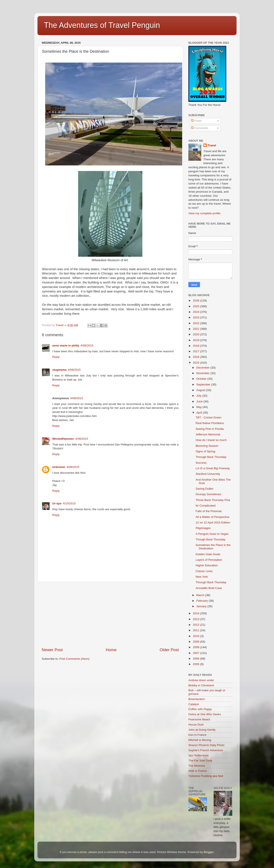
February (203, 601)
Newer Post (52, 650)
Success (201, 463)
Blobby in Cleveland (201, 685)
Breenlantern (197, 699)
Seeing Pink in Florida (210, 429)
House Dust (196, 725)
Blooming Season (207, 446)
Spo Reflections (199, 755)
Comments (200, 128)
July (199, 396)
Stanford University (208, 474)
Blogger (208, 852)
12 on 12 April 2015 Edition (213, 522)
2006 (197, 659)
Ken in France (197, 735)
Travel (212, 145)
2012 (197, 625)
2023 (197, 317)
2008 (197, 647)
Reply (56, 357)
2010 (197, 636)
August (201, 390)
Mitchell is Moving (200, 740)
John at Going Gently (202, 730)
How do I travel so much (211, 440)
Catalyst (194, 704)
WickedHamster (63, 439)
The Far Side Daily (200, 761)
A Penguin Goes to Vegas (212, 534)
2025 (197, 306)
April (200, 413)
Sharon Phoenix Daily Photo (206, 745)
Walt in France (198, 771)
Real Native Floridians (210, 423)
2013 (197, 619)
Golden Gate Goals (208, 554)
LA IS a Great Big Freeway (213, 468)
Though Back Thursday (211, 539)
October (202, 379)
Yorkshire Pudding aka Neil (206, 776)
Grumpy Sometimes (208, 494)
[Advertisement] (110, 615)
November (203, 373)
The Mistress (197, 766)
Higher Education (207, 565)
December (203, 368)
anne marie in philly (66, 346)
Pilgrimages (203, 528)
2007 (197, 653)
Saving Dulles (205, 489)
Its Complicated (206, 506)
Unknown (59, 467)
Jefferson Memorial (208, 434)
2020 (197, 334)
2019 (197, 340)
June (200, 401)
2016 (197, 357)
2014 (197, 613)
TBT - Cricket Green (209, 418)
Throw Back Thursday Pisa (213, 500)
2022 (197, 323)
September (204, 385)
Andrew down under (201, 680)
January (202, 606)
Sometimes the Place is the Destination (213, 547)
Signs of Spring (205, 451)
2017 (197, 351)
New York (202, 577)
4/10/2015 (69, 503)
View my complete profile (204, 213)
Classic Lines (204, 571)
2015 (197, 363)
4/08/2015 (87, 346)
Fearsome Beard (199, 719)
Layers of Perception (209, 560)
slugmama (59, 370)
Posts (196, 121)
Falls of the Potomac (209, 511)
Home (111, 650)
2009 (197, 642)
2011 (197, 630)
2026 (197, 301)
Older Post (169, 650)
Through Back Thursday (211, 457)
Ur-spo (57, 503)
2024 (197, 312)
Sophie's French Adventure (206, 750)
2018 (197, 346)
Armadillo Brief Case (209, 588)
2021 (197, 329)
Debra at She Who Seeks (205, 714)
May (199, 407)
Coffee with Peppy (200, 709)
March (201, 595)
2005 (197, 664)
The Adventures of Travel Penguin (102, 25)
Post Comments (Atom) (74, 659)
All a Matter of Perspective (213, 517)
